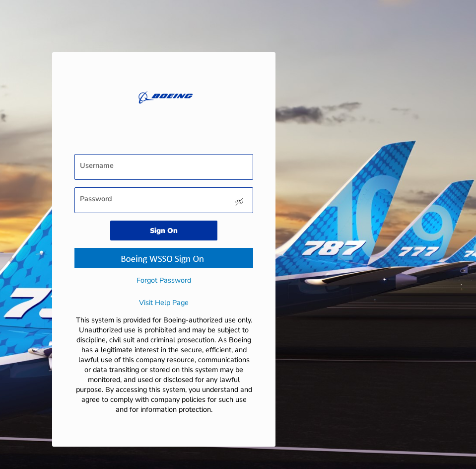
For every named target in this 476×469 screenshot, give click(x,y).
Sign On (164, 231)
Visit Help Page (164, 303)
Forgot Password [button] (164, 280)
